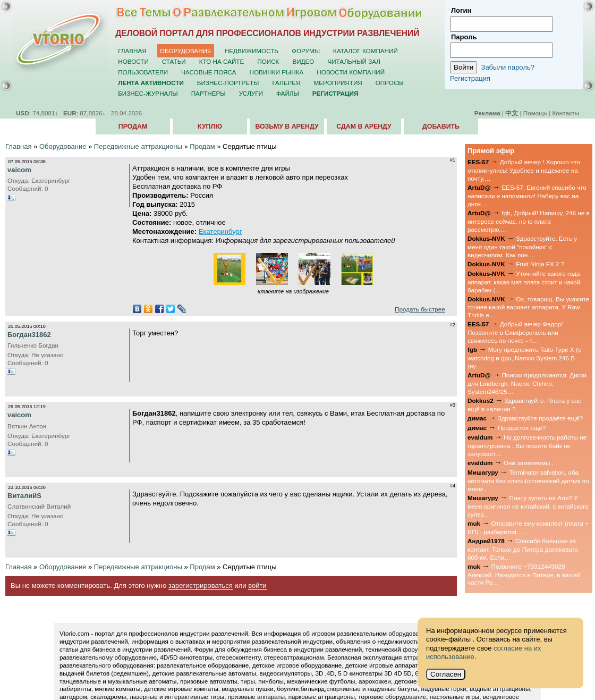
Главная (132, 51)
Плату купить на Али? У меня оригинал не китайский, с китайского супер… (528, 506)
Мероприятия (338, 83)
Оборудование (186, 51)
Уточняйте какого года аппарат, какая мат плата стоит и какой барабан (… (524, 282)
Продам (133, 126)
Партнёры (209, 93)
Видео (303, 61)
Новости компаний (351, 72)
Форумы (306, 51)
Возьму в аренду (287, 126)
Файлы (288, 93)
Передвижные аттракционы (138, 146)
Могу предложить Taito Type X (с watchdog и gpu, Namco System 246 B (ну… (524, 358)
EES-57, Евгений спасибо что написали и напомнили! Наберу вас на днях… (527, 196)
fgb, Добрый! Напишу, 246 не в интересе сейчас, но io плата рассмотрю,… (529, 221)
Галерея (286, 83)
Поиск (268, 61)
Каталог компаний (365, 51)
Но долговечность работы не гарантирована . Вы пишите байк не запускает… (527, 445)
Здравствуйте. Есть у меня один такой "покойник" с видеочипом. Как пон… (522, 247)
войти (257, 585)
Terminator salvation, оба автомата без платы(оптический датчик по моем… (528, 480)
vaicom (19, 170)
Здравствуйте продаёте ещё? (540, 418)
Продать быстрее (420, 309)
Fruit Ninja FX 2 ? (540, 264)
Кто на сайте (222, 61)
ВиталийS (24, 496)
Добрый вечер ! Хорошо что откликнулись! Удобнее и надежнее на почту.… (524, 170)
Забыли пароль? (508, 67)
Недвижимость (252, 51)
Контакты (566, 113)
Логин (461, 10)
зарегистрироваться (201, 585)
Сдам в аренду (364, 126)
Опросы (390, 83)
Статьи (174, 61)
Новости (133, 61)
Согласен (446, 674)
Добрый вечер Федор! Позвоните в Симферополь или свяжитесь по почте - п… (515, 332)
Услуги (251, 93)
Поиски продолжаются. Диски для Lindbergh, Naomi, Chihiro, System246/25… (527, 383)
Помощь (535, 113)
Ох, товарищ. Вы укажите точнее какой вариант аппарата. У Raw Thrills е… (528, 307)
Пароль (464, 37)
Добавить (441, 126)
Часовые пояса (209, 72)
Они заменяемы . (529, 463)
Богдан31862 (29, 335)
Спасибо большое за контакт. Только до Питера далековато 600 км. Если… (523, 549)
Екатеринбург (220, 231)
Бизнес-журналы (148, 93)
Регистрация (470, 78)
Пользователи (143, 72)
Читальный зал (354, 61)
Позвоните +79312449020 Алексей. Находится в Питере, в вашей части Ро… (524, 575)
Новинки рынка (277, 72)
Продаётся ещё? (522, 428)
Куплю (210, 126)
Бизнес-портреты (228, 83)
